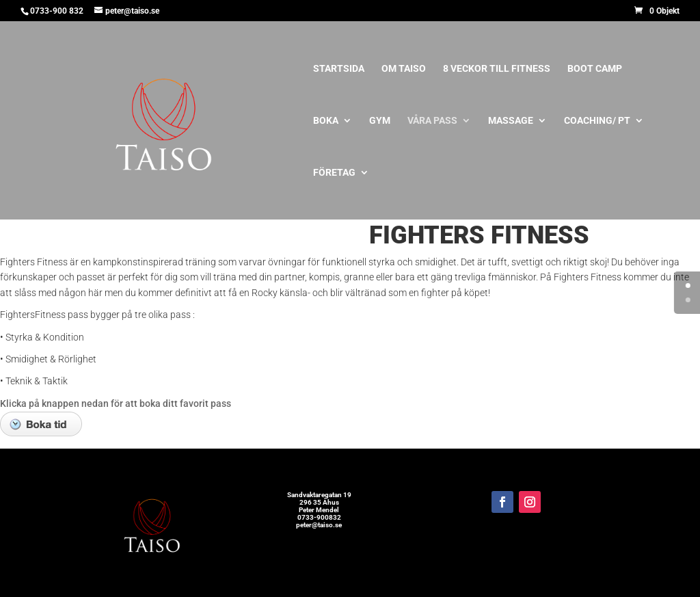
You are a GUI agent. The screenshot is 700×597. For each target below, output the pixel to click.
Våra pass (432, 121)
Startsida (339, 69)
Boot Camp (595, 69)
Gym (380, 121)
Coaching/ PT (597, 121)
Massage (511, 121)
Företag (334, 173)
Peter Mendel (319, 510)
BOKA (326, 121)
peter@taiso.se (319, 525)
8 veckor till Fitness (497, 69)
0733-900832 (319, 517)
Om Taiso (404, 69)
